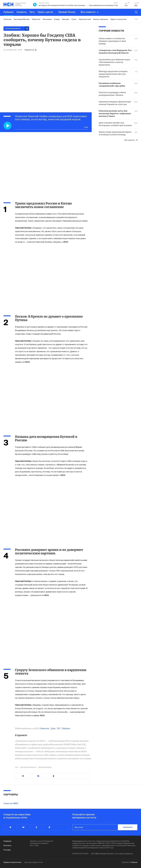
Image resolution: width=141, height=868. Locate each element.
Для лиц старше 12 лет (34, 862)
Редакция (7, 841)
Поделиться (31, 50)
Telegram (66, 728)
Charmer (134, 862)
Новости (45, 728)
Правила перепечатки (12, 862)
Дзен (53, 728)
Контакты (7, 845)
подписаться (128, 827)
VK (59, 728)
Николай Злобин (45, 767)
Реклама (7, 850)
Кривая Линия (67, 12)
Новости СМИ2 (11, 803)
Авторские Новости (28, 767)
